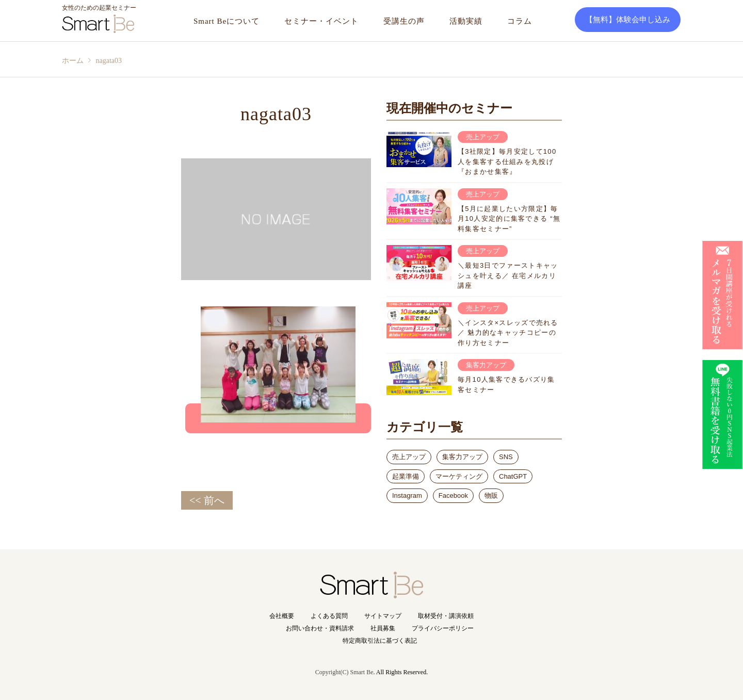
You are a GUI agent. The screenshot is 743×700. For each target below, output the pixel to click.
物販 (491, 495)
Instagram (407, 495)
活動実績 (466, 21)
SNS (506, 457)
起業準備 (406, 476)
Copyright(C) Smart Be (344, 672)
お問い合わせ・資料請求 (320, 628)
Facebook (453, 495)
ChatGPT (513, 476)
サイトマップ (383, 616)
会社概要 (282, 616)
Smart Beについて (227, 21)
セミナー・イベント (321, 21)
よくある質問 (329, 616)
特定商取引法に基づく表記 (380, 641)
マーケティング (459, 476)
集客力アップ (462, 457)
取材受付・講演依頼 (446, 616)
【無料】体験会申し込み (628, 20)
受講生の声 (404, 21)
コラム (520, 21)
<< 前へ (207, 500)
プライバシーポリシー (443, 628)
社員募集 (383, 628)
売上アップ (409, 457)
